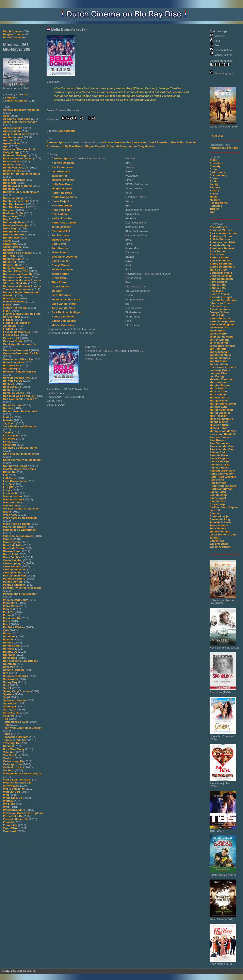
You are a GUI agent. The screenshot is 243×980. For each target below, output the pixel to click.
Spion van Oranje (14, 700)
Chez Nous (10, 244)
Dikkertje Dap (12, 259)
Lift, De (8, 484)
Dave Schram (218, 282)
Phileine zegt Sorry (15, 600)
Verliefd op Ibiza (14, 767)
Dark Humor (217, 172)
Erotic (214, 181)
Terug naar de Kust (15, 722)
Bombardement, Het (16, 201)
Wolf (6, 807)
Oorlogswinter (12, 573)
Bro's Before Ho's (15, 235)
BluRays (10, 98)
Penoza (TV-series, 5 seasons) (23, 588)
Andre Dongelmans (141, 146)
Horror (214, 194)
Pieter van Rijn (219, 461)
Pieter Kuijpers (219, 458)
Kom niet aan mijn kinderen (21, 454)
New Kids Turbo (13, 548)
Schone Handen (13, 670)
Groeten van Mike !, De (18, 359)
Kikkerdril (9, 445)
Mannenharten (12, 496)
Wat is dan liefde (14, 789)
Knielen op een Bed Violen (20, 448)
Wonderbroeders (14, 810)
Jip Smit (57, 291)
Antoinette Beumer (222, 248)
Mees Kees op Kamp (16, 524)
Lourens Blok (218, 373)
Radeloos (9, 636)
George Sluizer (219, 312)
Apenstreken (11, 143)
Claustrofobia (12, 247)
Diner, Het (9, 262)
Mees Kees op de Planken (20, 518)
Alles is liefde (12, 131)
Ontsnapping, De (14, 563)
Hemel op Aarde (13, 393)
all (26, 94)
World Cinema (12, 37)
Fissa (7, 311)
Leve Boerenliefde (15, 481)
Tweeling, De (11, 743)
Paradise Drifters (14, 579)
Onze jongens (12, 566)
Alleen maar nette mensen (20, 122)
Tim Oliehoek (218, 528)
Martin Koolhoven (221, 410)
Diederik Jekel (61, 231)
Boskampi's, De (13, 213)
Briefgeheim (11, 232)
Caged (7, 241)
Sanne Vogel (218, 498)
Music (214, 197)
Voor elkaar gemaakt (16, 780)
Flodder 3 (9, 329)
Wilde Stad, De (13, 798)
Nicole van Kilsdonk (223, 434)
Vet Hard (9, 770)
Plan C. (8, 609)
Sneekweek (10, 679)
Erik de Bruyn (218, 306)
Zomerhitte (10, 825)
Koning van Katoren (16, 466)
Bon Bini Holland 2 (15, 207)
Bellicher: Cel (12, 165)
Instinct (8, 417)
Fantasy (215, 187)
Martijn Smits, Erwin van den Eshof (223, 405)
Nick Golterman (62, 206)
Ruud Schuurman (221, 489)
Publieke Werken (14, 627)
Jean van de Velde (221, 337)
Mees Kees (10, 515)
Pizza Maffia (11, 606)
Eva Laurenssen (137, 142)
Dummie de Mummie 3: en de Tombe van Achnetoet (22, 288)
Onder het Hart (13, 560)
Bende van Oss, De (15, 168)
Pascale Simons (220, 437)
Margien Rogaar (220, 385)
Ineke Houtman (219, 328)
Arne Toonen (218, 251)
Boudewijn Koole (221, 273)
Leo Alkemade (158, 142)
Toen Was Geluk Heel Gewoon (23, 728)
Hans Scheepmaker (222, 321)
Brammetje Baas (14, 222)
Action (214, 160)
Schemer (9, 667)
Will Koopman (219, 544)
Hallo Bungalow (13, 362)
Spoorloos (10, 703)
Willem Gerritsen (221, 547)
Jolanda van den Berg (66, 300)
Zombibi (8, 822)
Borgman (9, 210)
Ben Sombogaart (221, 261)
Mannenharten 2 (14, 499)
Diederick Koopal (221, 297)
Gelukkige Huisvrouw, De (20, 344)
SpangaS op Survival (17, 691)
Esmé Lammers (220, 309)
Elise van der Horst (64, 304)
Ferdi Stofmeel (61, 295)
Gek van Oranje (13, 341)
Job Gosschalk (219, 352)
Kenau (7, 442)
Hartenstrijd (11, 369)
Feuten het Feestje (15, 308)
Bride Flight (11, 228)
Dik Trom (9, 256)
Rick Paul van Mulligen (66, 312)
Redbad (8, 643)
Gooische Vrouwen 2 (17, 350)
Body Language (13, 198)
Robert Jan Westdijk (223, 477)
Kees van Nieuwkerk (223, 367)
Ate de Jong (217, 254)
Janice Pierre (218, 334)
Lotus (7, 490)
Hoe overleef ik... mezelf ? (20, 399)
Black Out (9, 183)
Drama (214, 178)
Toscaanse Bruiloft (15, 737)
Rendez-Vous (12, 646)
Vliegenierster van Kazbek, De (23, 773)
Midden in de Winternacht (20, 530)
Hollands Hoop (13, 405)
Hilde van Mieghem (222, 324)
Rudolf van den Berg (223, 486)
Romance (216, 206)
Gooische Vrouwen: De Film (21, 353)
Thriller (214, 209)
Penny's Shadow (14, 585)
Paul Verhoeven (220, 443)
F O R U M (216, 136)
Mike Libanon (60, 252)
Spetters (9, 694)
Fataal (7, 305)
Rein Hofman (60, 214)
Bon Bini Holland (14, 204)
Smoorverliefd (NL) (15, 676)
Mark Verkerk (218, 394)
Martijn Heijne (219, 401)
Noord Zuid (10, 554)
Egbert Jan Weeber (64, 321)
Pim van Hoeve (219, 468)
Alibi (6, 116)
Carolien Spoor (57, 142)
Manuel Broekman (63, 180)
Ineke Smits (217, 331)
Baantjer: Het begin (16, 155)
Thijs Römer (59, 282)
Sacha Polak (218, 492)
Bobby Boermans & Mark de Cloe (222, 268)
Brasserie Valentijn (15, 225)
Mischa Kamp (218, 428)
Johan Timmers (220, 358)
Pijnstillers (10, 603)
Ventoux (8, 758)
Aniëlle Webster (220, 239)
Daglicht (9, 250)
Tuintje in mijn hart (15, 740)
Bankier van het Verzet (18, 158)
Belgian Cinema (13, 34)
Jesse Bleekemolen (222, 346)
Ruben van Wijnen (63, 317)
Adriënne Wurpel (221, 230)
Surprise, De (11, 713)
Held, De (9, 384)
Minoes (8, 539)
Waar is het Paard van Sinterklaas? (17, 784)
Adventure (216, 163)
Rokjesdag (10, 658)
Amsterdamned (13, 137)
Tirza (6, 725)
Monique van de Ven (223, 431)
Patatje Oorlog (12, 582)
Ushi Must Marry (14, 749)
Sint (6, 673)
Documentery (218, 175)
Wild (6, 795)
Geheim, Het (11, 338)
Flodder (8, 320)
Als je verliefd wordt (16, 134)
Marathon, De (12, 502)
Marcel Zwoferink (63, 325)
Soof (6, 685)
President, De (12, 618)
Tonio (7, 734)
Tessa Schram (219, 525)
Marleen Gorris (219, 398)
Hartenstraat (11, 365)
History (214, 190)
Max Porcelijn (218, 416)
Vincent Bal (217, 541)
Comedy (215, 166)
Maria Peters (218, 388)
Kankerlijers (11, 435)
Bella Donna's (12, 161)
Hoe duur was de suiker (19, 396)
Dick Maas (216, 291)
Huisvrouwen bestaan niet (20, 411)
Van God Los (11, 755)
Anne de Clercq (220, 245)
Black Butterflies (14, 180)
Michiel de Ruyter (14, 527)
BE (21, 94)
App (6, 146)
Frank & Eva (11, 335)
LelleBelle (9, 478)
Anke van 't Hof (61, 210)
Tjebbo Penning (220, 532)
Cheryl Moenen (61, 265)
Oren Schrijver (61, 287)
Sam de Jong (218, 495)
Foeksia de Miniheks (16, 332)
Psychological (219, 203)
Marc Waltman (219, 382)
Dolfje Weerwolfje (14, 268)
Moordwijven (11, 542)
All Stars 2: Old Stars (17, 119)
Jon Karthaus (218, 361)
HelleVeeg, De (12, 387)
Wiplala (8, 801)
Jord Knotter (60, 248)
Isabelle (8, 420)
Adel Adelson (218, 227)
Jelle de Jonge (219, 343)
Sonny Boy (10, 682)
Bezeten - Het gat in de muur (22, 174)
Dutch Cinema (12, 31)
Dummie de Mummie (16, 277)
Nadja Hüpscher (62, 218)
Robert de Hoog (117, 146)
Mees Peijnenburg (221, 419)
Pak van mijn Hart (15, 576)
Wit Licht (9, 804)
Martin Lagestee (220, 413)
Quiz (6, 630)
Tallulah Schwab (220, 522)
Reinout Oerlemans (222, 471)
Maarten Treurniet (221, 379)
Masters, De (11, 506)
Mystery (215, 200)
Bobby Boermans (221, 264)
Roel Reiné (217, 480)
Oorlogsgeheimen (15, 569)
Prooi (7, 624)
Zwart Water (11, 828)
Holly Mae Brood (72, 146)
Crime (214, 169)
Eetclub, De (11, 298)
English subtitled (16, 101)
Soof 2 (7, 688)
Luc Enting (217, 376)
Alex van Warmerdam (224, 233)
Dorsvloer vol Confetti (17, 274)
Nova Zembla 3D (14, 557)
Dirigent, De (11, 265)
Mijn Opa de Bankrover (18, 536)
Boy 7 (7, 219)
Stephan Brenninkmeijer (220, 515)
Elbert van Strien (221, 303)
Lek (5, 475)
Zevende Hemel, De (16, 819)
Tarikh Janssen (61, 227)
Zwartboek (10, 831)
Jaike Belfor (177, 142)
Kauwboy (9, 439)
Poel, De (9, 612)
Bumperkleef (11, 238)
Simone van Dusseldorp (217, 503)
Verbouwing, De (13, 761)
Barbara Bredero (220, 257)
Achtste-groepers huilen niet (22, 110)
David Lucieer (60, 261)
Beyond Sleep (12, 171)
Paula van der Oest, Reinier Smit (222, 451)
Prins (6, 621)
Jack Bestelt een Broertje (19, 426)
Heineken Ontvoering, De (19, 372)
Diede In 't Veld (219, 294)
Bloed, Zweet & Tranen (18, 186)
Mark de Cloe (218, 391)
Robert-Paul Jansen (64, 223)
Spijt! (6, 697)
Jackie (7, 432)
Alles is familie (13, 128)
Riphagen (9, 655)
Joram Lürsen (219, 364)
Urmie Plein (59, 278)
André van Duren (221, 236)
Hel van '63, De (13, 381)
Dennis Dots (218, 288)
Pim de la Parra (220, 465)
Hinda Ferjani (60, 201)
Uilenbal (8, 746)
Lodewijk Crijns (220, 370)
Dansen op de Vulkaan (18, 253)
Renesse (9, 649)
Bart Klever (59, 244)
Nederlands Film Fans (224, 148)
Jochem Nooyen (62, 269)
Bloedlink (9, 189)
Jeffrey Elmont (219, 340)
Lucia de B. (10, 493)
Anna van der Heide (222, 242)
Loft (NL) (9, 487)
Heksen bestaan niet (16, 378)
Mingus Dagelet (95, 146)
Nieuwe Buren (12, 551)
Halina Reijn (217, 315)
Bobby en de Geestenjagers (21, 192)
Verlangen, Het (13, 764)
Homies (8, 408)
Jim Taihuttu (218, 349)
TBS (6, 719)
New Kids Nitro (13, 545)
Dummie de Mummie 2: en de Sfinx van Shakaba (22, 282)
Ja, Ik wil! (9, 423)
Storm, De (10, 710)
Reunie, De (10, 652)
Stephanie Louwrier (64, 257)
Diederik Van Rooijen (223, 300)
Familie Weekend (14, 302)
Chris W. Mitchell (221, 276)
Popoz (7, 615)
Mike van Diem (219, 425)
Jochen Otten (60, 274)
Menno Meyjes (219, 422)
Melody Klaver (61, 240)
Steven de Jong (220, 519)
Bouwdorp (10, 216)
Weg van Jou (12, 792)
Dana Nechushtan (221, 279)
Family (214, 184)
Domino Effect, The (16, 271)
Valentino (9, 752)
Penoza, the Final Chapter (20, 594)
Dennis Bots (218, 285)
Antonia (8, 140)
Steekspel (9, 706)
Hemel (7, 390)
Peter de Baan (219, 455)
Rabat (7, 633)
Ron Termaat (218, 483)
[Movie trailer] (108, 75)
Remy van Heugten (222, 474)
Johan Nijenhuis (220, 355)
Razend (8, 639)
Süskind (8, 716)
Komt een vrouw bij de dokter (22, 460)
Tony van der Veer (63, 308)
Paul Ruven (217, 440)
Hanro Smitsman (221, 318)
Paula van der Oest (222, 446)
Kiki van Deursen (114, 142)
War (212, 212)
